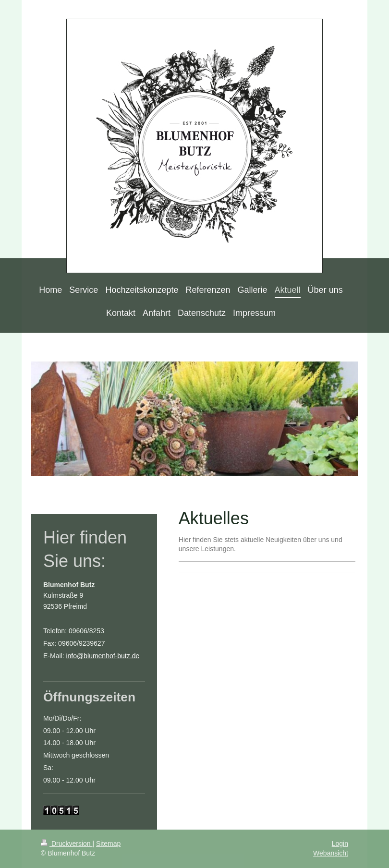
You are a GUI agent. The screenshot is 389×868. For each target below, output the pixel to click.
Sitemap (108, 844)
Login (340, 844)
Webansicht (331, 853)
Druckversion (67, 844)
